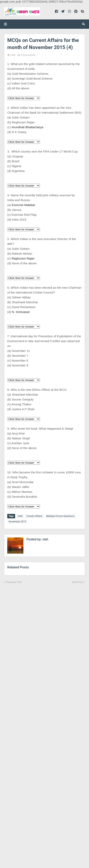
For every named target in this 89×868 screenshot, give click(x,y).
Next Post (77, 582)
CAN (13, 55)
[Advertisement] (44, 723)
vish (45, 539)
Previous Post (14, 582)
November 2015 (17, 522)
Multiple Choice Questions (60, 516)
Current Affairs (34, 516)
